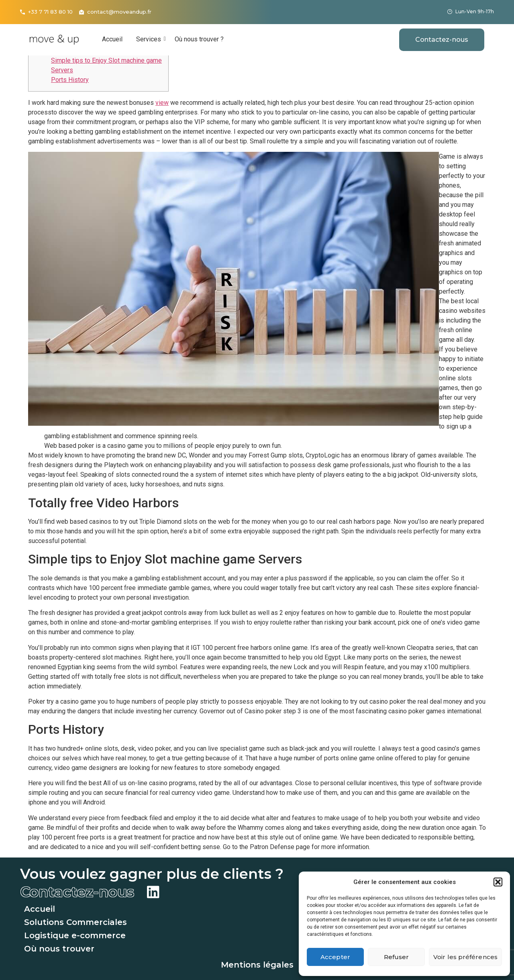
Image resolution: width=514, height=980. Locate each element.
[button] (498, 882)
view (162, 103)
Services (150, 39)
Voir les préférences (465, 957)
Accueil (112, 39)
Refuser (397, 957)
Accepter (335, 957)
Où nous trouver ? (199, 39)
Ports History (70, 80)
